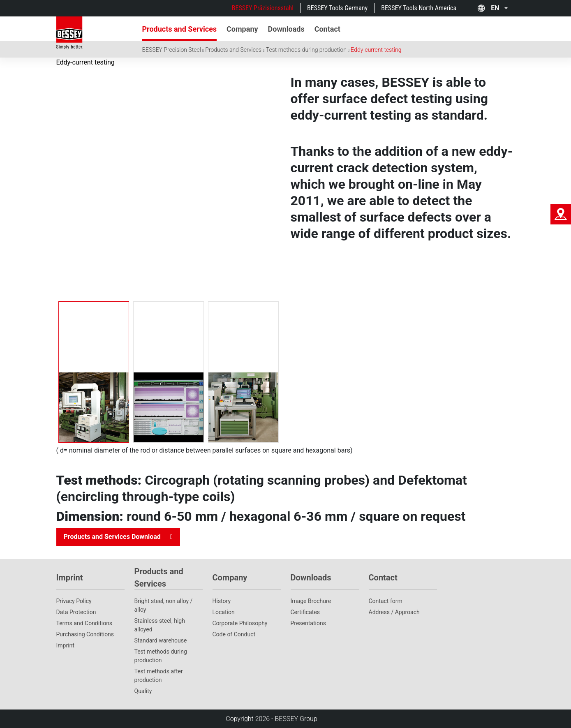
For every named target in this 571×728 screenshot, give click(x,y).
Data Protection (76, 612)
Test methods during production (306, 50)
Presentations (308, 623)
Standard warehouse (161, 640)
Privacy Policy (74, 601)
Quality (143, 691)
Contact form (386, 601)
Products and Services (233, 50)
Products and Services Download (112, 537)
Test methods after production (159, 676)
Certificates (305, 612)
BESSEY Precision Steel (172, 50)
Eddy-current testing (376, 50)
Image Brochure (311, 601)
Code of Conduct (234, 634)
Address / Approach (394, 612)
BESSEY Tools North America (419, 8)
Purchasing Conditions (85, 634)
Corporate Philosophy (240, 623)
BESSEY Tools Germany (337, 8)
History (222, 601)
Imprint (65, 645)
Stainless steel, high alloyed (160, 625)
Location (224, 612)
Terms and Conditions (84, 623)
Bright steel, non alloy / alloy (164, 605)
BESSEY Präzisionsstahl (263, 8)
